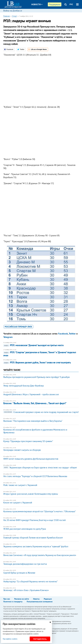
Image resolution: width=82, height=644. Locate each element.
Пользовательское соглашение (40, 602)
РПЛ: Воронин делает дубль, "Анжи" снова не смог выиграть (37, 362)
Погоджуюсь (40, 639)
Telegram (8, 337)
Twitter (72, 334)
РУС (71, 4)
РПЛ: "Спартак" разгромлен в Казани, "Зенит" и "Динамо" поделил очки (40, 354)
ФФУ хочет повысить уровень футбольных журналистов (31, 459)
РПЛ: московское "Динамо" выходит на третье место (33, 345)
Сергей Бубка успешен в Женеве (19, 573)
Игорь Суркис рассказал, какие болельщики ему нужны (31, 494)
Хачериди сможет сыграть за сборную (22, 450)
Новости (37, 4)
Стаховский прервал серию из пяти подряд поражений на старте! (41, 412)
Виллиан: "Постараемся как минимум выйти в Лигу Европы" (33, 421)
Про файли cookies (10, 639)
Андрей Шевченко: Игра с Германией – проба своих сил (31, 394)
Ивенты (36, 599)
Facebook (63, 334)
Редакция (48, 599)
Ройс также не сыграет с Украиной (20, 485)
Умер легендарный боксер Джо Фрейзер (24, 386)
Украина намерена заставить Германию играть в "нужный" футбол (36, 546)
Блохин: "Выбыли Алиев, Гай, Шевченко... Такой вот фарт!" (35, 403)
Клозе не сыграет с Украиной (18, 503)
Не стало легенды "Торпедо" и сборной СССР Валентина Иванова (35, 476)
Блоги (43, 13)
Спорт (14, 16)
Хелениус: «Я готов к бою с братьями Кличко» (26, 590)
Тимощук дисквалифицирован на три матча (25, 564)
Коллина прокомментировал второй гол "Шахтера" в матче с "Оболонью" (40, 511)
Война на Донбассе (13, 11)
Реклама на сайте (22, 599)
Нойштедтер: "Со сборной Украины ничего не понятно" (30, 581)
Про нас (7, 599)
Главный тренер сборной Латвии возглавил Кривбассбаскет (33, 538)
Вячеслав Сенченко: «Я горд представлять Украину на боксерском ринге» (40, 555)
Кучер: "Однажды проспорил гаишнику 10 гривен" (28, 441)
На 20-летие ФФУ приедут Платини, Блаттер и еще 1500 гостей (34, 520)
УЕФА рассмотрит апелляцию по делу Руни (25, 529)
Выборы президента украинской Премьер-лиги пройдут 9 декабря (36, 377)
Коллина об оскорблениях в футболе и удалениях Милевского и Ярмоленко (35, 431)
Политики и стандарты (13, 602)
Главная (7, 16)
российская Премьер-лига (18, 327)
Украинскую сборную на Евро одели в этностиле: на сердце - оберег (40, 468)
